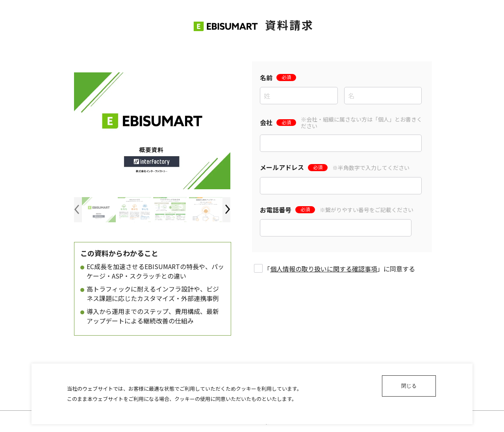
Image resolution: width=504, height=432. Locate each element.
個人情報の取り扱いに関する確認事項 (324, 269)
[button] (228, 210)
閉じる (409, 386)
